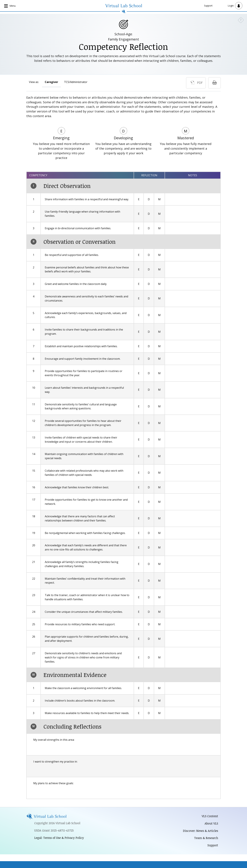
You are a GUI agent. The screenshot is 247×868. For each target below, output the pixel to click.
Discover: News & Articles (200, 831)
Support (208, 6)
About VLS (211, 823)
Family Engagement (123, 39)
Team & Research (206, 838)
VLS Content (210, 816)
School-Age (123, 34)
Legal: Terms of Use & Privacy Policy (59, 838)
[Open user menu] (235, 6)
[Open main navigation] (10, 6)
